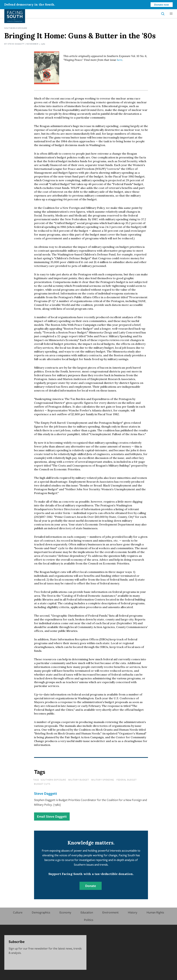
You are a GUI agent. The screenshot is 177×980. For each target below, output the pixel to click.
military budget (79, 780)
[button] (171, 14)
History (133, 912)
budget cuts (42, 784)
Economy (65, 912)
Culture (18, 912)
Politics (89, 920)
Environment (110, 912)
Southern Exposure (16, 28)
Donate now (162, 5)
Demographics (41, 912)
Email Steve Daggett (52, 816)
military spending (103, 780)
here (120, 60)
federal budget (127, 780)
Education (87, 912)
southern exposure (53, 780)
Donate (91, 886)
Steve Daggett (16, 44)
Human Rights (155, 912)
